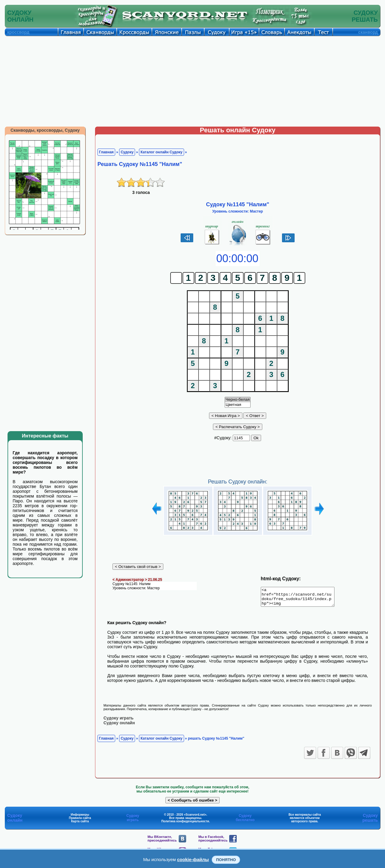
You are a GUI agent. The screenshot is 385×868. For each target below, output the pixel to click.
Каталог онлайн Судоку (161, 152)
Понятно (226, 860)
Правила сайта (80, 821)
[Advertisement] (192, 81)
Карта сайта (80, 825)
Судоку (127, 152)
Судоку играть (119, 721)
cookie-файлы (193, 859)
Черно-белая (238, 400)
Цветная (238, 405)
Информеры (80, 818)
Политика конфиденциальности (185, 825)
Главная (106, 152)
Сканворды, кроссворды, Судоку (45, 130)
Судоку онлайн (119, 726)
